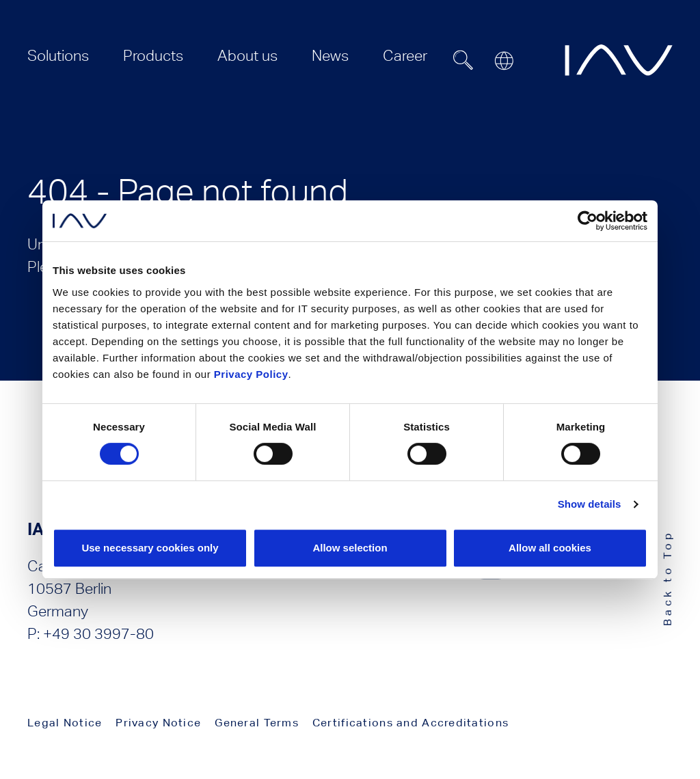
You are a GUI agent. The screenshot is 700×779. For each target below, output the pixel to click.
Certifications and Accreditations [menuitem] (410, 723)
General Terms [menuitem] (257, 723)
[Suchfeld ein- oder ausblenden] (463, 60)
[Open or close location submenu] (504, 61)
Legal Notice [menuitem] (65, 723)
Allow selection (350, 548)
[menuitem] (58, 56)
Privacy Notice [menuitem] (158, 723)
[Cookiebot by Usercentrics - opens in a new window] (588, 221)
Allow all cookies (550, 548)
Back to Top (668, 578)
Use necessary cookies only (150, 548)
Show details (590, 504)
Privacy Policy (251, 374)
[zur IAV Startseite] (619, 60)
